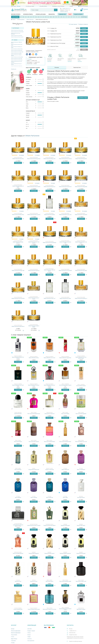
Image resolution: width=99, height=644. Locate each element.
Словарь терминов (74, 24)
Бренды (13, 629)
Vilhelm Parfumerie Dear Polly (17, 59)
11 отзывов (37, 155)
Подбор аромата (78, 14)
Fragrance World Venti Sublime (49, 525)
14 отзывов (21, 155)
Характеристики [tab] (77, 67)
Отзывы (13, 643)
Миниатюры (52, 14)
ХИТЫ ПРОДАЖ (15, 17)
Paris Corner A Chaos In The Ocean (49, 609)
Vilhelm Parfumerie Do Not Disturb (17, 32)
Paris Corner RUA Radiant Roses (34, 414)
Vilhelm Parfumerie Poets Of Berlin (34, 187)
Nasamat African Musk (81, 553)
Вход (80, 6)
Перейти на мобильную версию (76, 641)
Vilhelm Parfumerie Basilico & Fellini (17, 47)
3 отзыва (21, 239)
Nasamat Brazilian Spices (49, 553)
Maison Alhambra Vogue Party (65, 358)
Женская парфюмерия (16, 631)
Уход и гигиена (14, 635)
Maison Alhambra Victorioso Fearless (49, 386)
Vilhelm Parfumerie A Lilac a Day (17, 30)
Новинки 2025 (62, 14)
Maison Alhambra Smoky (34, 358)
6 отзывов (37, 183)
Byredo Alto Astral (18, 414)
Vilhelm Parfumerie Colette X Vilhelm (16, 55)
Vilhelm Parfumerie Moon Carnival (34, 215)
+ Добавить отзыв (83, 98)
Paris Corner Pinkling (65, 414)
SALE (70, 14)
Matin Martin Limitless (81, 609)
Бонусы (29, 635)
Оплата (29, 633)
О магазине (13, 641)
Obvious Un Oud (18, 581)
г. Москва (18, 6)
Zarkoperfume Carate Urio (49, 414)
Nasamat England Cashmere (65, 553)
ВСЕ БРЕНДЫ (84, 17)
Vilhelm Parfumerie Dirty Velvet (17, 60)
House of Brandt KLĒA (18, 609)
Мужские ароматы (28, 14)
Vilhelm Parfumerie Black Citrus (17, 49)
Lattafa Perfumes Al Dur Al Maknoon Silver (18, 525)
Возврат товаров (31, 631)
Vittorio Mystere (18, 497)
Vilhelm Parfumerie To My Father (81, 215)
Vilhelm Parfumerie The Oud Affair (18, 298)
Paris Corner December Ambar (65, 442)
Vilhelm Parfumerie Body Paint (17, 50)
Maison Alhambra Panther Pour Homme (18, 358)
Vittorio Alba (65, 497)
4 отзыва (53, 183)
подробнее (49, 61)
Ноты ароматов (31, 641)
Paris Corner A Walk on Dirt (81, 581)
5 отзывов (53, 155)
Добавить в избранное (83, 24)
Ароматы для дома (41, 14)
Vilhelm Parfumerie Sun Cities (65, 298)
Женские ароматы (16, 14)
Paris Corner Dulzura (18, 442)
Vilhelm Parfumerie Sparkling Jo (81, 298)
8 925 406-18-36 (72, 633)
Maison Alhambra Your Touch (49, 358)
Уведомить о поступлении (84, 50)
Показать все (14, 69)
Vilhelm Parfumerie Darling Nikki (17, 57)
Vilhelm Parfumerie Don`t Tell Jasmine (16, 62)
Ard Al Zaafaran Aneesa (81, 386)
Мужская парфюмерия (16, 633)
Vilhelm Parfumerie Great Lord (49, 298)
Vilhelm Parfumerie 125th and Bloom (16, 43)
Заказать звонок (64, 11)
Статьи (13, 637)
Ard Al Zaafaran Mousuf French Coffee (65, 609)
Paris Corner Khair (18, 470)
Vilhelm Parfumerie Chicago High (17, 52)
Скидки (71, 6)
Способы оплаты (43, 6)
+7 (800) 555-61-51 (66, 9)
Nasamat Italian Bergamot (34, 553)
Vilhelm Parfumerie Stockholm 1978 (65, 243)
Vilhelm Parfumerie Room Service (17, 37)
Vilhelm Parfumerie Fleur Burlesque (16, 34)
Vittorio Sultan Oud (65, 470)
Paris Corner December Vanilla (65, 581)
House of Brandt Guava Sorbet (34, 609)
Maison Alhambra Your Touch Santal (18, 386)
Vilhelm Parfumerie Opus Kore (17, 36)
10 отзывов (84, 155)
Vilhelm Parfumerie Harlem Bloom (18, 326)
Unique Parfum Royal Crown (34, 470)
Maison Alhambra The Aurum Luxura (34, 386)
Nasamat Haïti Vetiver (81, 525)
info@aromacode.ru (73, 635)
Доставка (30, 629)
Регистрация (85, 6)
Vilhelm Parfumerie (32, 136)
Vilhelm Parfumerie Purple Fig (34, 270)
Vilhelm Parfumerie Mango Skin (49, 159)
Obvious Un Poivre (34, 581)
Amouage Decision (81, 497)
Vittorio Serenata (34, 497)
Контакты (30, 639)
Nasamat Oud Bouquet (65, 525)
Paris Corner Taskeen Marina (49, 442)
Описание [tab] (57, 67)
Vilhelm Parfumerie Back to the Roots (17, 45)
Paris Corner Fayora (49, 581)
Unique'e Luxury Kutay (49, 470)
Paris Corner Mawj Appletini (81, 414)
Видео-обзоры (14, 639)
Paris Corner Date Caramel (34, 442)
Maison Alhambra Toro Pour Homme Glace (81, 358)
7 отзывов (21, 211)
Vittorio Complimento (81, 470)
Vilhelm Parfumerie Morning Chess (34, 159)
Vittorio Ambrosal (49, 497)
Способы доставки (30, 6)
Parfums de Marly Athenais (18, 553)
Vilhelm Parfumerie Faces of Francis (16, 64)
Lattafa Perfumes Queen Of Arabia (34, 525)
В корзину (84, 28)
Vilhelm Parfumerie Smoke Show (65, 187)
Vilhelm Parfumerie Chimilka (16, 53)
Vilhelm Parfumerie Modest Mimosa (18, 243)
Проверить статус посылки (58, 6)
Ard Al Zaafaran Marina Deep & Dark (65, 386)
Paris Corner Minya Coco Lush (81, 442)
